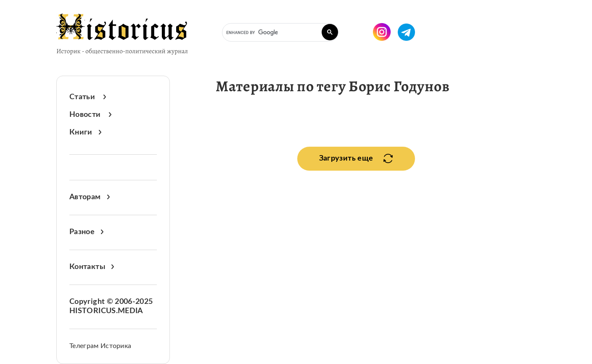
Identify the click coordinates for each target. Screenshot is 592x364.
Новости (90, 115)
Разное (86, 232)
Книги (85, 132)
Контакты (92, 267)
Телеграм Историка (100, 346)
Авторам (90, 197)
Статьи (88, 97)
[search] (279, 33)
